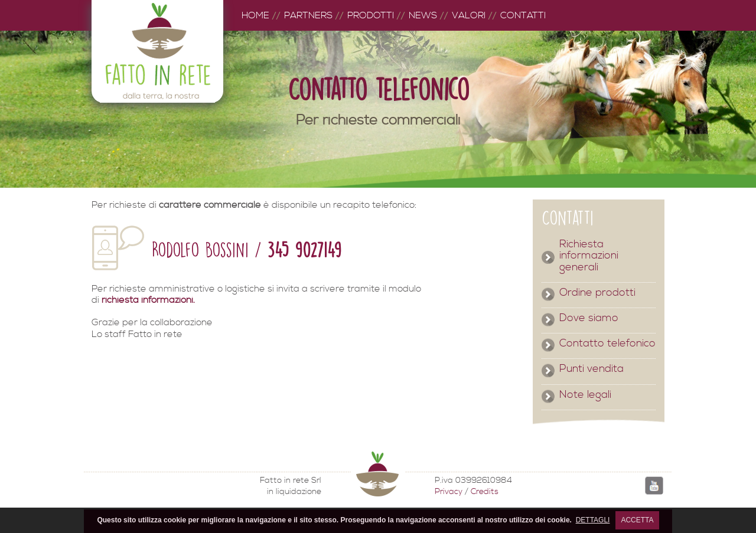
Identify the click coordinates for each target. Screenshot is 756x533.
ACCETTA (637, 520)
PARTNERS (308, 15)
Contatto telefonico (607, 344)
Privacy (449, 492)
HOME (255, 15)
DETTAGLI (593, 520)
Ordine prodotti (597, 293)
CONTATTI (523, 15)
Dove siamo (589, 318)
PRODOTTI (371, 15)
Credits (485, 492)
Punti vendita (592, 369)
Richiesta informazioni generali (589, 256)
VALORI (469, 15)
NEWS (423, 15)
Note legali (585, 395)
